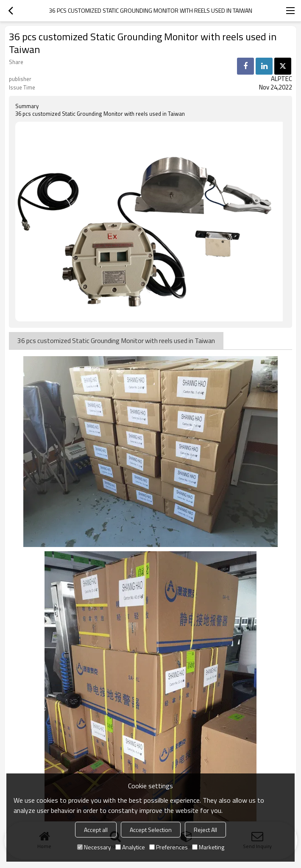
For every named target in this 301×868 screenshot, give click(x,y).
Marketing (208, 847)
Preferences (169, 847)
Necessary (94, 847)
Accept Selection (151, 830)
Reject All (205, 830)
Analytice (130, 847)
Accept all (96, 830)
